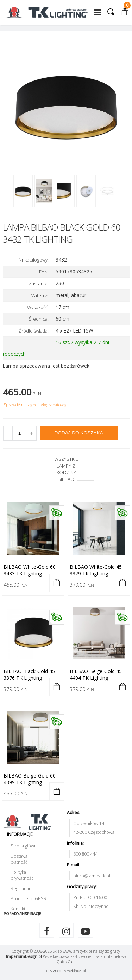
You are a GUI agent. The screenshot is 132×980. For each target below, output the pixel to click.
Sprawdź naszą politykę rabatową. (35, 405)
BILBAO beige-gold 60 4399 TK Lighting (30, 779)
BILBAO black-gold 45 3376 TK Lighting (29, 675)
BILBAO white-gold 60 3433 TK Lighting (30, 570)
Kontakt (18, 909)
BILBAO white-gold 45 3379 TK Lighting (96, 570)
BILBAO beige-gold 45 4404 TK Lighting (96, 675)
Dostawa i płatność (20, 859)
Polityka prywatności (23, 875)
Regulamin (21, 888)
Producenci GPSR (29, 899)
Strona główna (25, 846)
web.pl (77, 970)
